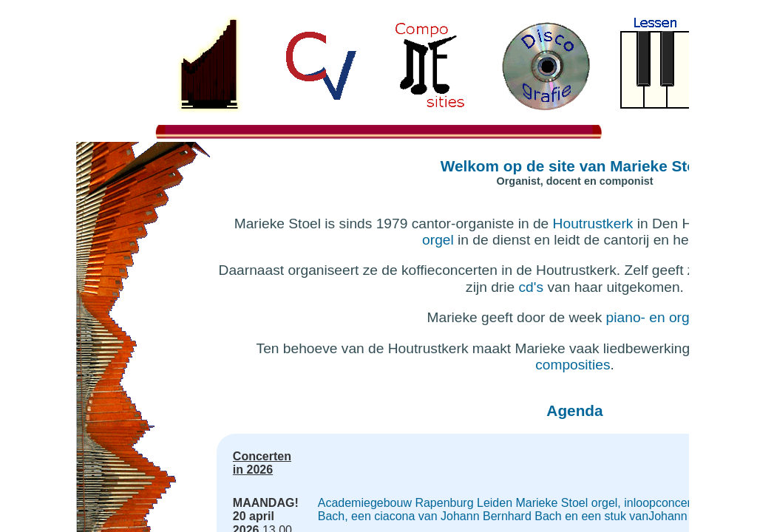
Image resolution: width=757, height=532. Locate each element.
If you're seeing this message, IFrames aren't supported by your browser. (378, 266)
